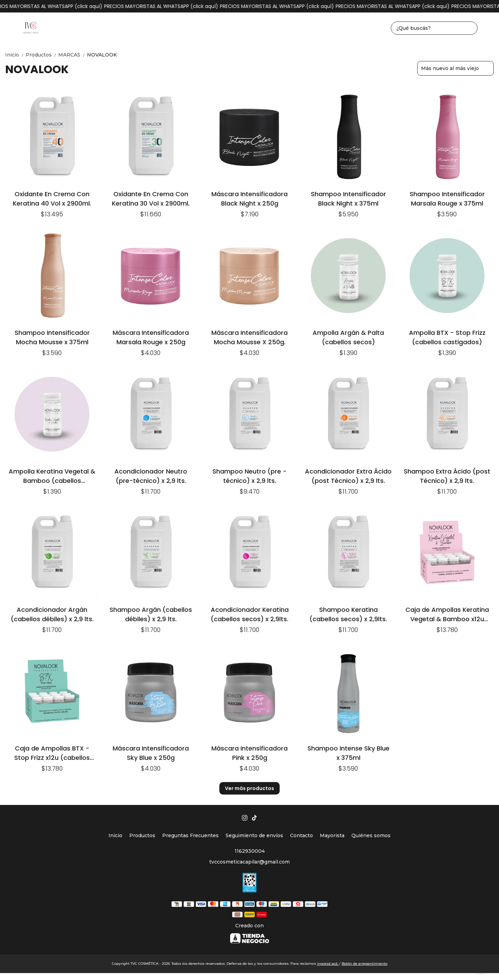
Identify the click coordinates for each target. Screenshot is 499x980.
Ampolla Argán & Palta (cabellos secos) (348, 337)
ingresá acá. (328, 964)
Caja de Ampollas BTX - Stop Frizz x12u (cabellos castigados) (52, 753)
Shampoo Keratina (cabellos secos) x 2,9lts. (348, 614)
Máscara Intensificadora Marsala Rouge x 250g (151, 337)
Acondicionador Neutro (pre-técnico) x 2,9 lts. (151, 476)
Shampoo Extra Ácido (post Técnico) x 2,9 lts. (447, 476)
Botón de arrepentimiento (365, 964)
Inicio (15, 55)
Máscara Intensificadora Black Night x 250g (249, 198)
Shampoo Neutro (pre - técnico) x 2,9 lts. (249, 476)
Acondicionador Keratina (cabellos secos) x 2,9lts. (250, 614)
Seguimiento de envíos (254, 835)
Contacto (301, 835)
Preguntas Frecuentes (190, 835)
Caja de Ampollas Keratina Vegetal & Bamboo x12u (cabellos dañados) (447, 614)
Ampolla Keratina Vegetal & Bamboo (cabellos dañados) (52, 476)
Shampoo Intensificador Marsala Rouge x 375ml (447, 198)
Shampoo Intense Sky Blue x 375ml (348, 753)
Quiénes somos (371, 835)
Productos (42, 55)
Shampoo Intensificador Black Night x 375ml (348, 198)
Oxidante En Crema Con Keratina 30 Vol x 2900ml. (151, 198)
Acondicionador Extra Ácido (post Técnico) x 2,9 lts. (348, 476)
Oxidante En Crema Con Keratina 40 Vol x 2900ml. (52, 198)
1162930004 (250, 851)
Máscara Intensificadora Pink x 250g (249, 753)
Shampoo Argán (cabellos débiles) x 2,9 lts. (151, 614)
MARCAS (73, 55)
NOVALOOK (102, 55)
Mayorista (332, 835)
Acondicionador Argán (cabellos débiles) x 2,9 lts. (52, 614)
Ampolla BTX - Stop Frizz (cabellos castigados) (447, 337)
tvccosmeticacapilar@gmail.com (249, 862)
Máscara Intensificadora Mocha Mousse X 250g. (249, 337)
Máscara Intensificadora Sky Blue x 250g (151, 753)
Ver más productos (249, 788)
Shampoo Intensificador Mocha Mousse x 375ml (52, 337)
